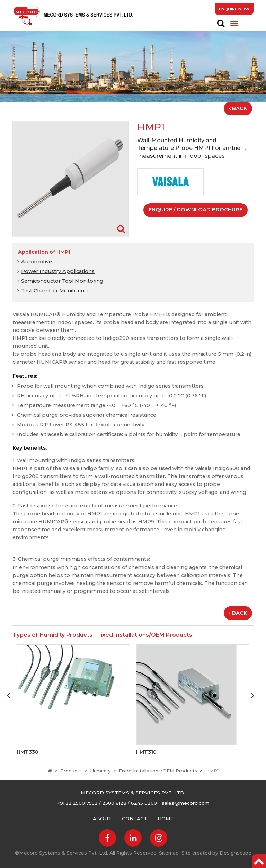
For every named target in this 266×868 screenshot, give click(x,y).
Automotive (37, 262)
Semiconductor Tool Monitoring (62, 281)
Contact (135, 819)
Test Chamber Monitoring (54, 291)
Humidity (100, 771)
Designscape (236, 853)
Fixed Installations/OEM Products (158, 771)
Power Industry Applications (58, 271)
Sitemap (169, 853)
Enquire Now (234, 9)
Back (238, 108)
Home (166, 819)
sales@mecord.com (185, 803)
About (102, 819)
